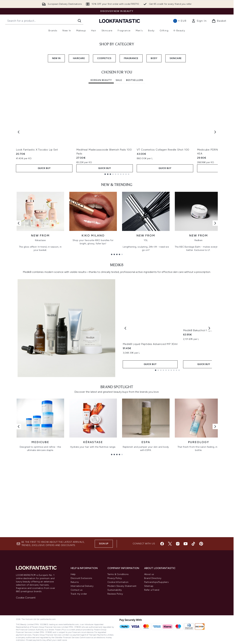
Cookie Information (118, 582)
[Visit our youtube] (186, 544)
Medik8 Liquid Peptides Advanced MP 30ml (150, 419)
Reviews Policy (115, 594)
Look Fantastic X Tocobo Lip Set (37, 223)
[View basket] (219, 21)
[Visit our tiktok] (193, 544)
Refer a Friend (152, 590)
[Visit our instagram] (178, 544)
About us (149, 574)
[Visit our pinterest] (201, 544)
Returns (75, 582)
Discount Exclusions (81, 578)
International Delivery (82, 586)
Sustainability (115, 590)
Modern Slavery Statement (122, 586)
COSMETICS (104, 131)
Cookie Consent (26, 598)
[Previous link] (19, 296)
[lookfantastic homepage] (120, 21)
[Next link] (215, 296)
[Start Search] (79, 21)
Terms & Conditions (118, 574)
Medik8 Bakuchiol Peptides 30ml (204, 419)
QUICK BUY (44, 241)
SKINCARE (176, 131)
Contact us (77, 590)
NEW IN (56, 131)
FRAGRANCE (131, 131)
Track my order (79, 594)
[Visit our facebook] (162, 544)
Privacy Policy (115, 578)
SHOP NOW (21, 81)
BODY (154, 131)
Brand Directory (153, 578)
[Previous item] (19, 205)
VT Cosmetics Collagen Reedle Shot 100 (163, 223)
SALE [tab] (119, 153)
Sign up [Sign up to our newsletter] (104, 544)
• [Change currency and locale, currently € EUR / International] (180, 21)
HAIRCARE (79, 131)
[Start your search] (44, 21)
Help (73, 574)
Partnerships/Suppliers (156, 582)
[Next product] (209, 401)
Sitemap (149, 586)
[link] (199, 21)
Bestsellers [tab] (135, 153)
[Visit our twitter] (170, 544)
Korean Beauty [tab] (101, 153)
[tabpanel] (117, 205)
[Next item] (215, 205)
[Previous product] (125, 401)
